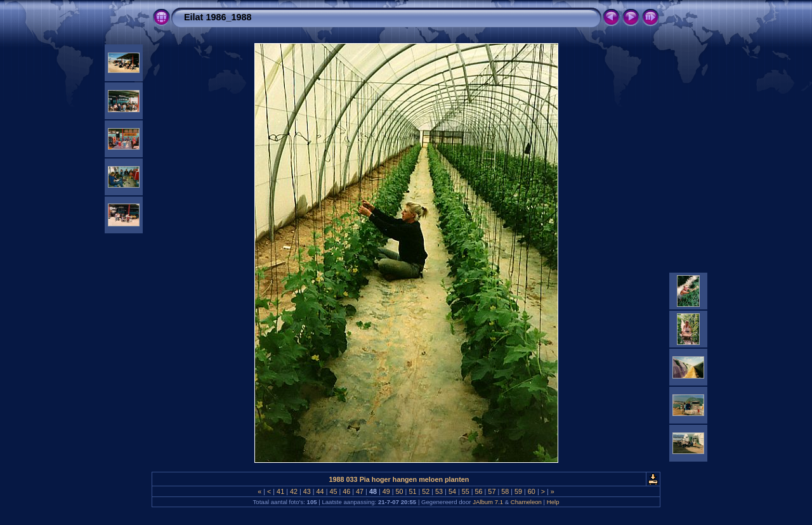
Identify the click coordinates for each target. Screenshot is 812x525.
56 (479, 491)
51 (412, 491)
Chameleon (526, 502)
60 (532, 491)
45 (333, 491)
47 (360, 491)
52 (426, 491)
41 (280, 491)
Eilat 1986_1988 (218, 17)
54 (452, 491)
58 (505, 491)
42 (294, 491)
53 (439, 491)
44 (320, 491)
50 (400, 491)
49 (386, 491)
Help (553, 502)
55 (466, 491)
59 (518, 491)
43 (307, 491)
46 (346, 491)
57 (492, 491)
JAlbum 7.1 (488, 502)
